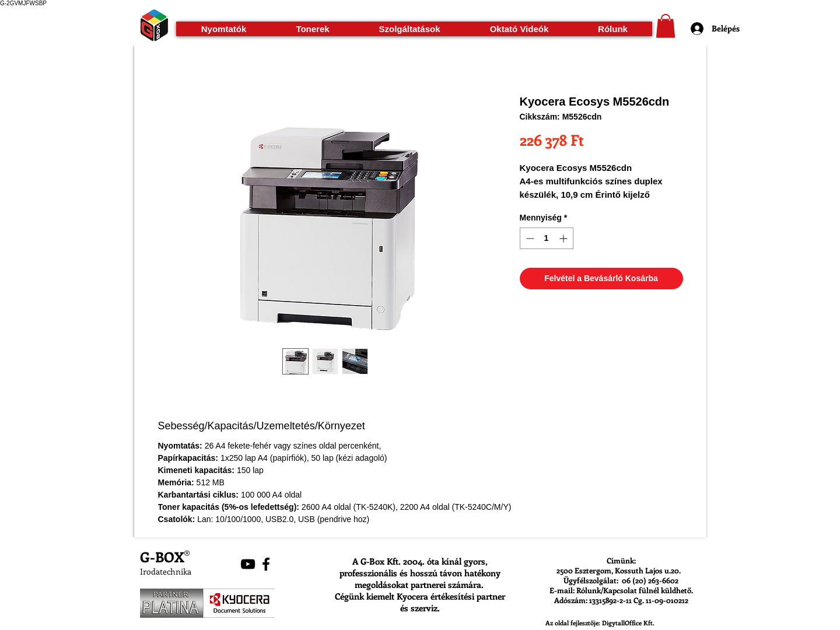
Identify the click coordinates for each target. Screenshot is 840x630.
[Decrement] (529, 238)
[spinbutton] (547, 238)
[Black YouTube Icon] (248, 564)
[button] (224, 29)
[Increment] (564, 238)
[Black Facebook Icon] (266, 564)
